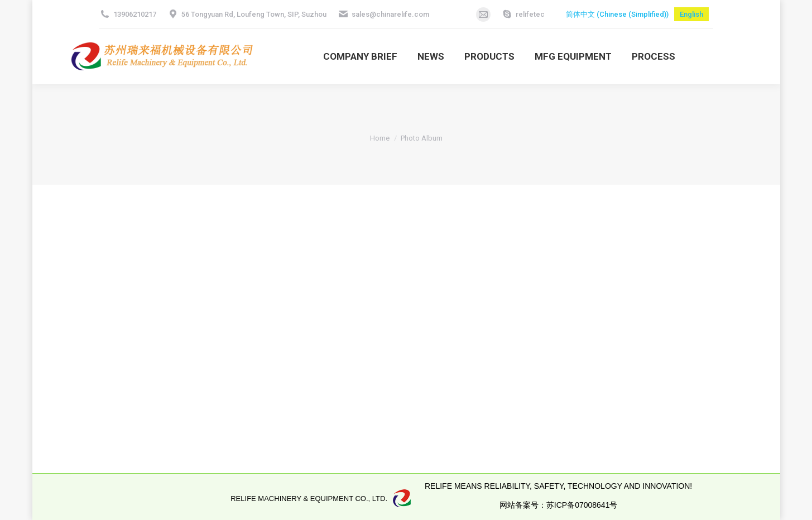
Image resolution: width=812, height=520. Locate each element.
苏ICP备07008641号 (582, 505)
